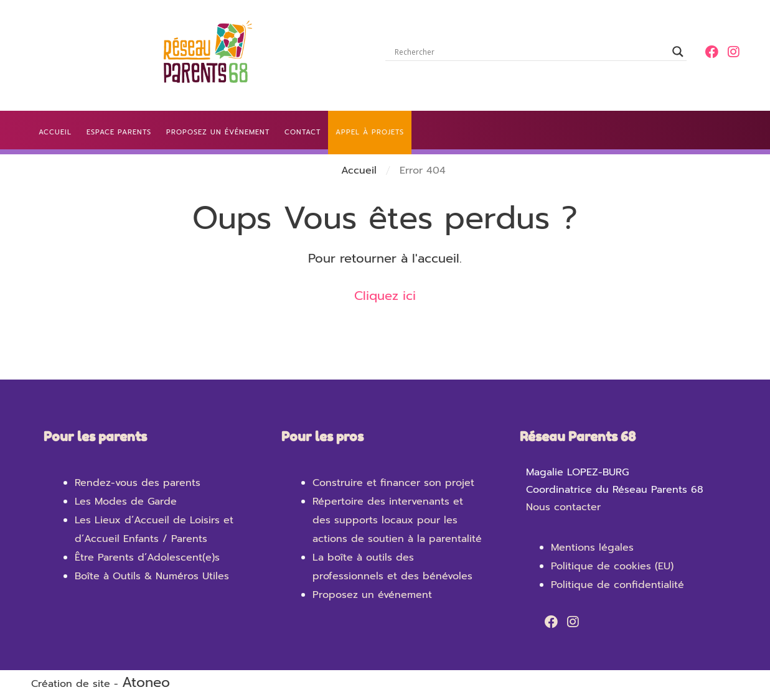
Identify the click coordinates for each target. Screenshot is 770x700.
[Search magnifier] (678, 52)
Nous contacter (563, 507)
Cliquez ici (385, 296)
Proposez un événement (372, 595)
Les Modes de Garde (126, 502)
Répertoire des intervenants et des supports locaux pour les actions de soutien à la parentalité (397, 520)
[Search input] (530, 52)
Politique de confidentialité (617, 585)
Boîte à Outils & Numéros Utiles (152, 576)
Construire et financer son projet (393, 483)
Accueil (359, 170)
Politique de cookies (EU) (612, 566)
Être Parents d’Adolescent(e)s (147, 558)
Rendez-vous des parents (138, 483)
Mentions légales (592, 548)
